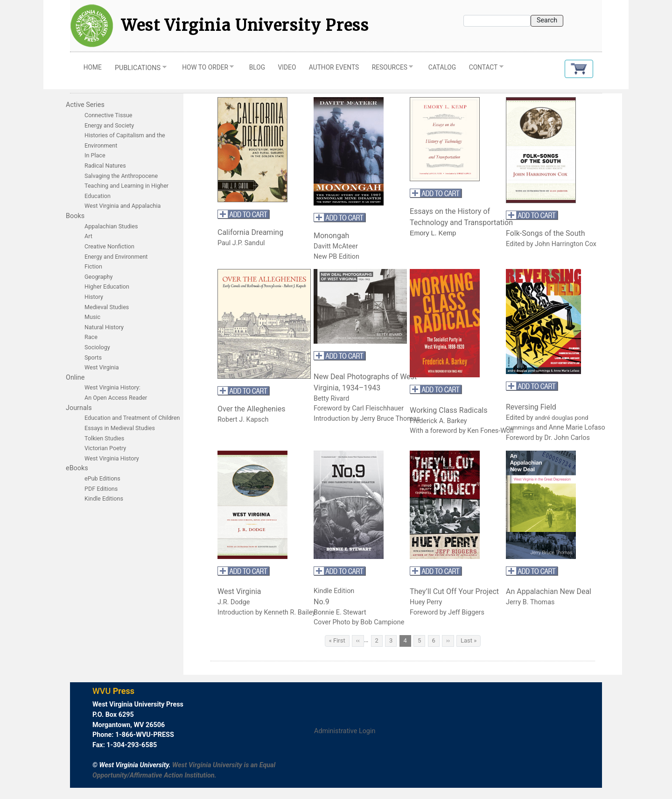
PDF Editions (101, 489)
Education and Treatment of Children (132, 418)
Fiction (93, 266)
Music (92, 317)
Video (287, 67)
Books (75, 216)
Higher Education (107, 286)
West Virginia (102, 367)
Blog (257, 67)
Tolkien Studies (104, 438)
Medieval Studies (107, 307)
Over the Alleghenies (251, 409)
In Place (95, 155)
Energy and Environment (116, 257)
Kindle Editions (104, 498)
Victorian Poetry (105, 448)
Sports (93, 357)
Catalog (442, 67)
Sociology (97, 347)
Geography (98, 277)
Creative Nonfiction (110, 246)
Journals (79, 408)
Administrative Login (345, 731)
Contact (483, 70)
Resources (389, 70)
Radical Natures (105, 166)
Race (91, 337)
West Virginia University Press (245, 25)
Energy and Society (109, 125)
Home (93, 67)
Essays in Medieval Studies (120, 428)
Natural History (104, 327)
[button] (579, 69)
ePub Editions (102, 478)
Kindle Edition (334, 591)
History (94, 297)
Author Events (334, 67)
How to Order (205, 70)
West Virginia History (112, 458)
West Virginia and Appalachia (122, 206)
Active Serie (83, 105)
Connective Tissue (108, 115)
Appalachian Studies (112, 226)
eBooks (77, 468)
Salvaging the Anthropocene (121, 176)
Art (88, 236)
